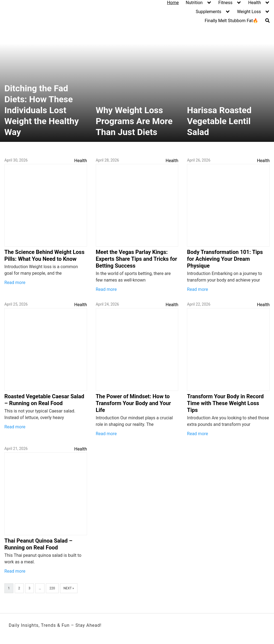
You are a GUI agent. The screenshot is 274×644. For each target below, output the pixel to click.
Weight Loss (249, 12)
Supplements (209, 12)
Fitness (225, 3)
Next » (69, 588)
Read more (15, 283)
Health (254, 3)
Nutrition (194, 3)
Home (173, 3)
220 (52, 588)
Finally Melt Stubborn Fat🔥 (232, 21)
